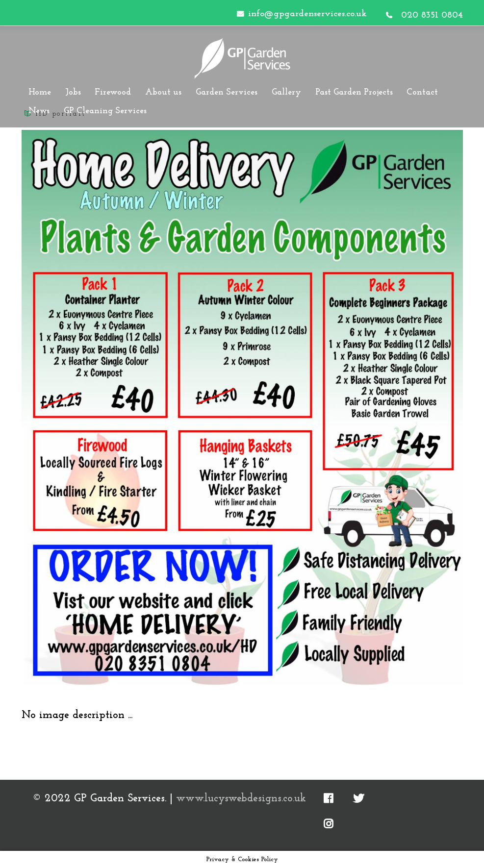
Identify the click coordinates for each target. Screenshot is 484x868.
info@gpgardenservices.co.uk (307, 14)
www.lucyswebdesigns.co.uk (241, 799)
